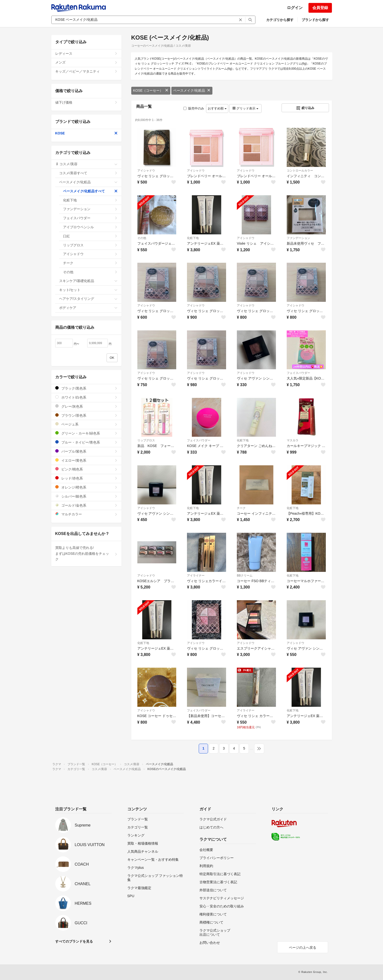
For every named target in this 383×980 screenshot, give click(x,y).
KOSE (86, 133)
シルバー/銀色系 (86, 496)
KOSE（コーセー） (151, 90)
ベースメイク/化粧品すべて (90, 191)
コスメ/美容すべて (88, 173)
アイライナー (196, 576)
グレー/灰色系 (86, 406)
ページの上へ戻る (303, 947)
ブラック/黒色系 (86, 388)
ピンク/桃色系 (86, 469)
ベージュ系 (86, 424)
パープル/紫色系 (86, 451)
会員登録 (320, 8)
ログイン (295, 8)
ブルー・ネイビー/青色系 (86, 442)
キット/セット (88, 290)
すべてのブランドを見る (74, 941)
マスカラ (293, 440)
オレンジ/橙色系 (86, 487)
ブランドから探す (315, 20)
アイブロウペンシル (90, 227)
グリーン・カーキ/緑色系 (86, 433)
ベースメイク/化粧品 (192, 90)
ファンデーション (298, 238)
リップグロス (146, 440)
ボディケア (88, 308)
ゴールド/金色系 (86, 505)
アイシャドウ (146, 171)
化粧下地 (193, 238)
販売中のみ (194, 108)
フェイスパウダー (298, 373)
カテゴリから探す (280, 20)
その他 (142, 238)
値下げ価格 (86, 102)
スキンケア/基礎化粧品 (88, 281)
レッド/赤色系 (86, 478)
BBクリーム (245, 576)
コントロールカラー (300, 171)
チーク (241, 508)
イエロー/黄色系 (86, 460)
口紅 (90, 236)
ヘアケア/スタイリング (88, 299)
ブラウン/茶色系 (86, 415)
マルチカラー (86, 514)
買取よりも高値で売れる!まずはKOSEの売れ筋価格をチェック (86, 554)
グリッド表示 (245, 108)
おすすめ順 (217, 108)
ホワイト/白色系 (86, 397)
